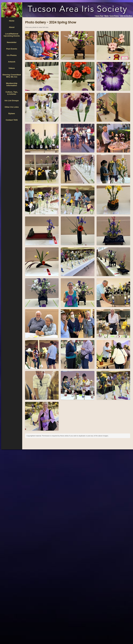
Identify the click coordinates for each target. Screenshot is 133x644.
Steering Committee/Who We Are (12, 76)
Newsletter (12, 42)
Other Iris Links (12, 107)
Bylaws (12, 113)
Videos (12, 68)
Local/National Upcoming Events (12, 35)
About (12, 27)
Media (106, 16)
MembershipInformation (12, 84)
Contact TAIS (12, 120)
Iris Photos (12, 55)
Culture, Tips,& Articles (12, 93)
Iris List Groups (12, 101)
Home (12, 21)
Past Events (12, 49)
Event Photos (114, 16)
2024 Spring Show (126, 16)
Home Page (99, 16)
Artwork (12, 62)
